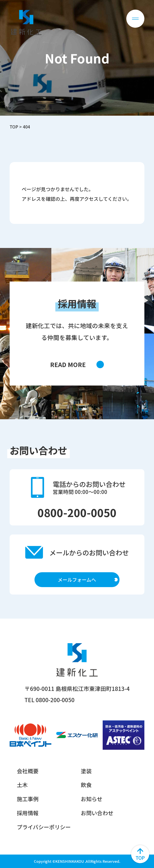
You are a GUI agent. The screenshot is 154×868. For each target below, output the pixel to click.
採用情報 (28, 813)
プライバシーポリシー (44, 827)
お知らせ (92, 799)
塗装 (86, 771)
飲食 (86, 785)
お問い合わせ (97, 813)
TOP (14, 127)
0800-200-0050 (77, 512)
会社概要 (28, 771)
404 (26, 127)
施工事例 (28, 799)
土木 (22, 785)
